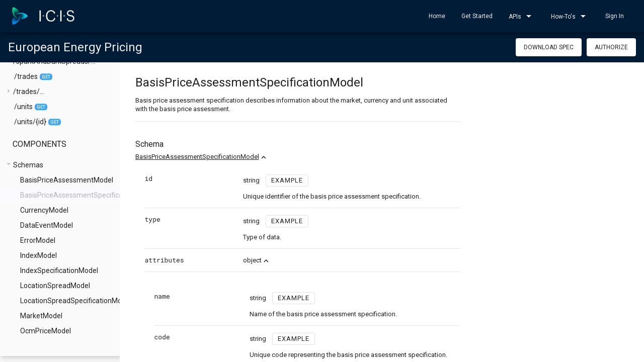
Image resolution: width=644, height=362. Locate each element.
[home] (43, 16)
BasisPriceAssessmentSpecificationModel (218, 157)
